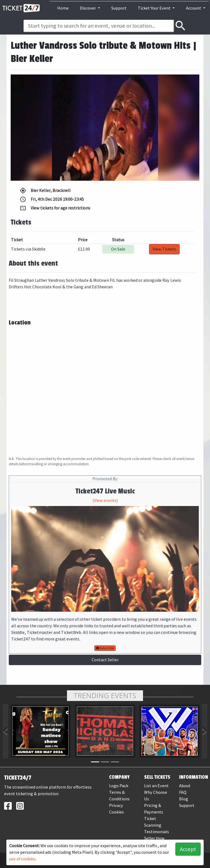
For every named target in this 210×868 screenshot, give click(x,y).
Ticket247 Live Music (105, 491)
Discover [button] (88, 8)
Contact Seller (105, 660)
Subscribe (105, 648)
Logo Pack (119, 786)
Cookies (116, 812)
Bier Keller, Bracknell (45, 191)
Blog (184, 799)
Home (63, 8)
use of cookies (22, 859)
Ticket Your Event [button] (155, 8)
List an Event (156, 786)
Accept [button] (188, 849)
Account (194, 8)
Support (119, 8)
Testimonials (157, 832)
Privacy (116, 805)
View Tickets (164, 249)
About (185, 786)
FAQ (183, 792)
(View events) (105, 500)
